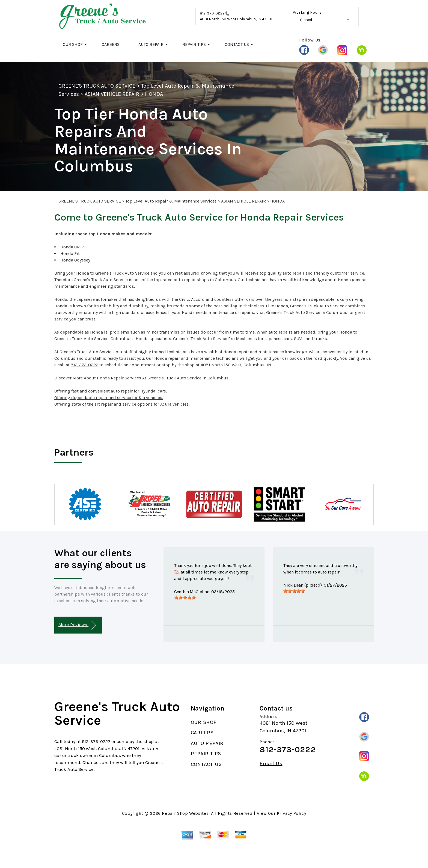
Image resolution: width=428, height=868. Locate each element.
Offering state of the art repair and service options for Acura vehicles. (122, 404)
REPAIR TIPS (194, 44)
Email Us (271, 764)
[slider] (185, 598)
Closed (306, 20)
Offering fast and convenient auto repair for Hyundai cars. (111, 391)
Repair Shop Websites (185, 813)
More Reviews (77, 625)
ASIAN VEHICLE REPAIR (112, 94)
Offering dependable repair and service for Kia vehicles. (109, 398)
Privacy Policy (291, 813)
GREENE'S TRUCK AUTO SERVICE (97, 86)
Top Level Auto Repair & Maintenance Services (171, 201)
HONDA (154, 94)
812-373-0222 (212, 13)
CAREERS (111, 44)
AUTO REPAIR (151, 44)
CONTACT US (237, 44)
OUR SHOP (73, 44)
